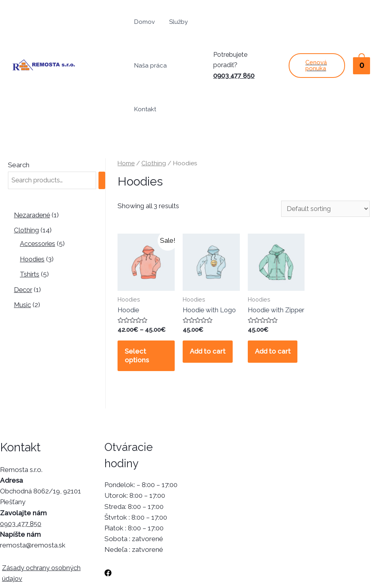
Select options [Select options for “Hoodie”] (138, 314)
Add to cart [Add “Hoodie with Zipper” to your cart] (274, 318)
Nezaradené (33, 171)
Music (23, 261)
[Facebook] (108, 532)
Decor (24, 246)
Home (127, 119)
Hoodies (33, 215)
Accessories (38, 200)
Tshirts (30, 230)
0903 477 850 (235, 54)
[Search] (107, 137)
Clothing (27, 186)
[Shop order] (324, 165)
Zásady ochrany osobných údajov (40, 533)
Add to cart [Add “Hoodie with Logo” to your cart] (209, 309)
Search (19, 121)
